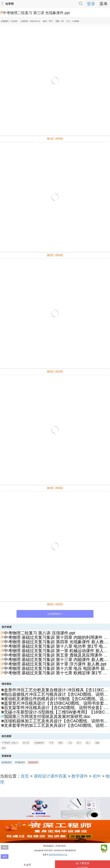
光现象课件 (39, 743)
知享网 (9, 4)
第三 (88, 743)
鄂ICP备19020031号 (57, 855)
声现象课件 (20, 762)
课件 (4, 748)
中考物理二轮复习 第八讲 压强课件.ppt (40, 633)
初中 (97, 776)
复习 (79, 743)
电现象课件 (7, 762)
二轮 (70, 743)
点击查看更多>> (55, 614)
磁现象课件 (33, 762)
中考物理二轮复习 (10, 743)
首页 (25, 776)
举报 (5, 847)
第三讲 (26, 743)
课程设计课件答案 (50, 776)
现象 (97, 743)
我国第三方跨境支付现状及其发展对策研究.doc (47, 717)
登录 (91, 4)
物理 (61, 743)
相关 (5, 857)
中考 (51, 743)
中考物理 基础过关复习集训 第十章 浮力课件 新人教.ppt (55, 664)
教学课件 (80, 776)
